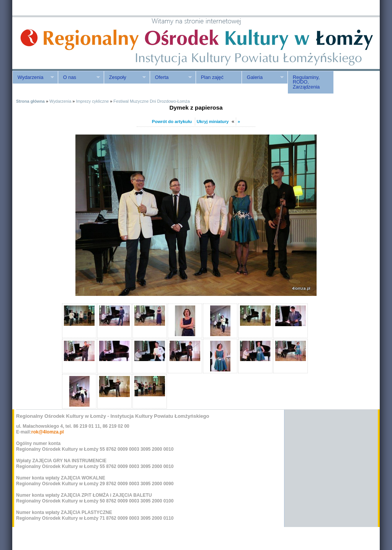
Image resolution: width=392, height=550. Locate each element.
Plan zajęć (212, 77)
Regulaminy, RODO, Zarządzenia (306, 82)
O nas (79, 77)
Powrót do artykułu (172, 121)
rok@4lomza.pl (48, 432)
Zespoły (125, 77)
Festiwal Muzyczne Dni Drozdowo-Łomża (151, 101)
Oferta (171, 77)
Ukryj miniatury (213, 121)
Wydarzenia (33, 77)
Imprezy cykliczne (92, 101)
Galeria (263, 77)
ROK (77, 43)
